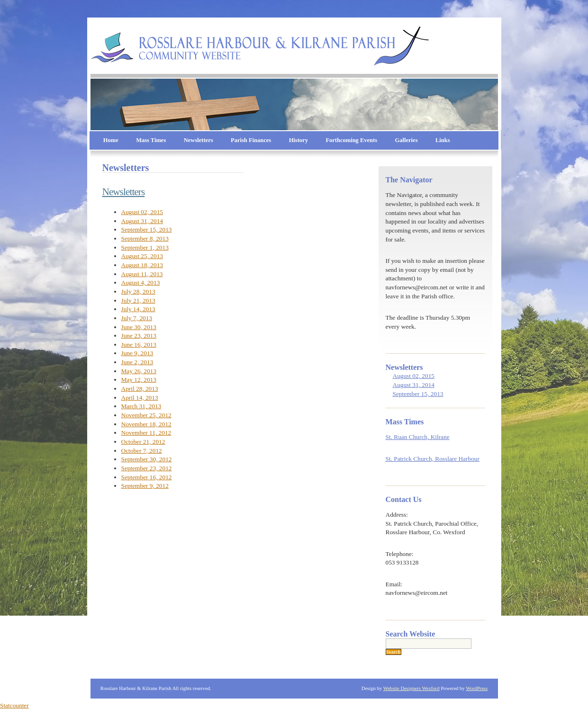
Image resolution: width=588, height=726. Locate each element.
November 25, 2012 (146, 415)
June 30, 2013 (139, 327)
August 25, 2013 (142, 256)
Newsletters (199, 140)
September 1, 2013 (145, 247)
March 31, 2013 (141, 406)
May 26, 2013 (139, 371)
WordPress (477, 688)
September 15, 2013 (147, 229)
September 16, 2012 (147, 477)
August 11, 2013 (142, 274)
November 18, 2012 (146, 424)
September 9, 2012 (145, 486)
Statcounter (14, 705)
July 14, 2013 (138, 309)
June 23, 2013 (139, 336)
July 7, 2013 (137, 318)
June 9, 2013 (137, 353)
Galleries (407, 140)
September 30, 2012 (147, 459)
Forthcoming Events (351, 140)
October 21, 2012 (143, 442)
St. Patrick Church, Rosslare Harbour (433, 459)
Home (111, 140)
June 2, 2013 (137, 362)
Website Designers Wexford (412, 688)
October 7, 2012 (142, 451)
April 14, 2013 (140, 398)
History (299, 140)
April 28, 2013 (140, 389)
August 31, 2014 (142, 221)
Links (443, 140)
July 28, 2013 (138, 291)
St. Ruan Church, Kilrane (418, 437)
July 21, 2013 (138, 300)
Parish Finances (251, 140)
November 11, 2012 (146, 433)
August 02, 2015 (142, 212)
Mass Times (151, 140)
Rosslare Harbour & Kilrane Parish (459, 40)
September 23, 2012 (147, 468)
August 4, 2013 (141, 282)
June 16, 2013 (139, 345)
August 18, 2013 (142, 265)
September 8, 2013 (145, 238)
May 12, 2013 (139, 380)
